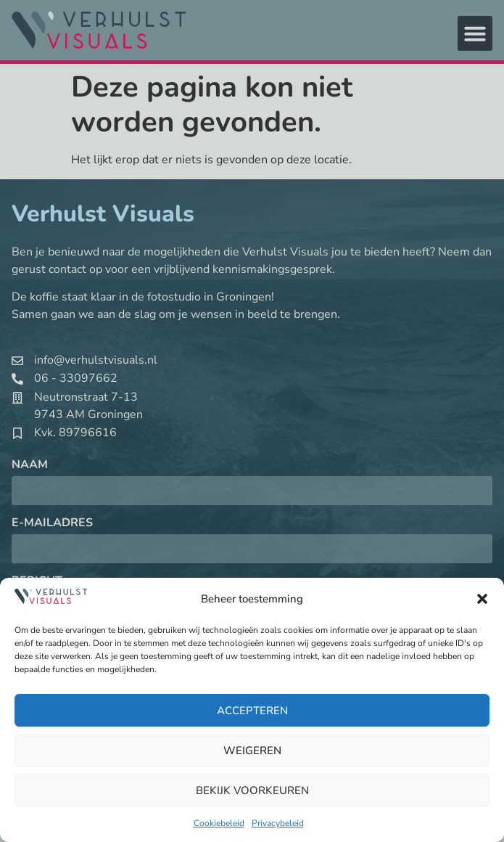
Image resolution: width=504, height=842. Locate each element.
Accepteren (252, 711)
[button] (482, 599)
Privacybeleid (278, 823)
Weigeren (252, 751)
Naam (30, 466)
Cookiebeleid (219, 823)
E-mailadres (52, 524)
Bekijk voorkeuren (252, 790)
